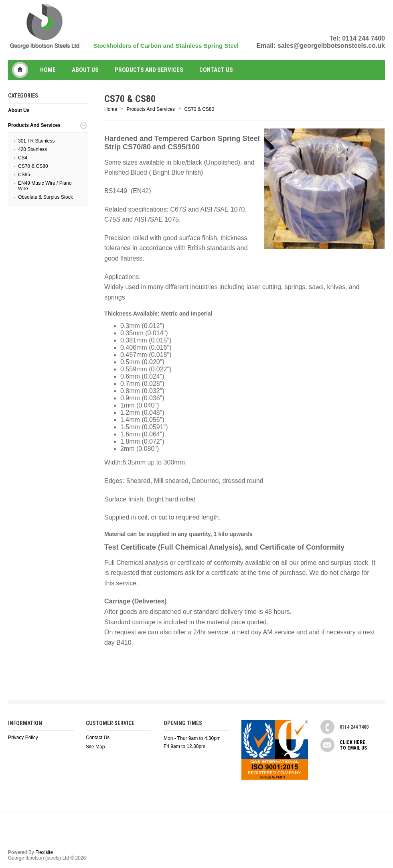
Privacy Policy (23, 738)
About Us (85, 70)
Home (48, 70)
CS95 (24, 175)
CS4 (23, 158)
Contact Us (98, 738)
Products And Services (149, 70)
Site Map (95, 747)
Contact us (216, 70)
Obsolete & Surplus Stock (46, 197)
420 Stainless (32, 149)
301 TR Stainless (36, 141)
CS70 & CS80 (33, 166)
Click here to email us (353, 745)
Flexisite (44, 852)
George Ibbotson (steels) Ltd (20, 70)
